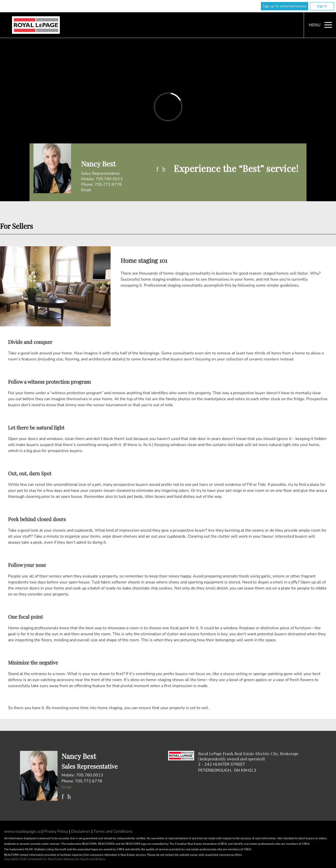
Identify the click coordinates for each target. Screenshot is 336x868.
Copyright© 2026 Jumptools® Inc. (26, 859)
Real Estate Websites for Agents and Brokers (77, 859)
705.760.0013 (109, 179)
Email (86, 190)
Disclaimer (81, 831)
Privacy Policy (56, 831)
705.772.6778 (108, 184)
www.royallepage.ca (22, 831)
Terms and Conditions (113, 831)
